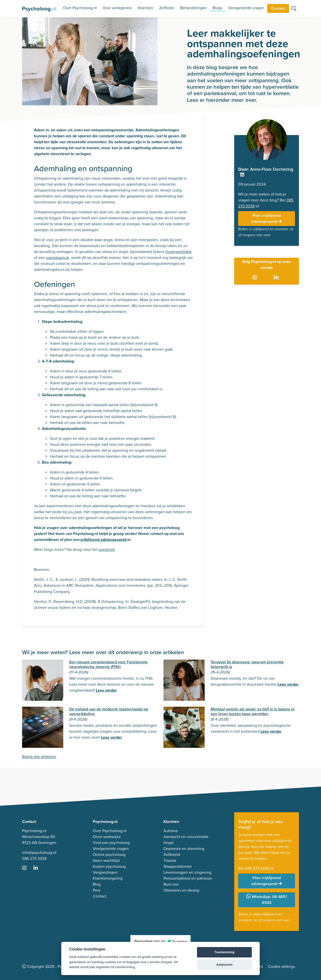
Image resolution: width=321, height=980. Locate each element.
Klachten (146, 8)
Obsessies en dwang (181, 890)
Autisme (171, 831)
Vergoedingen (105, 872)
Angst (169, 843)
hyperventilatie (178, 252)
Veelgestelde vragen (246, 8)
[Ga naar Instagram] (256, 278)
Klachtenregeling (108, 878)
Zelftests (167, 8)
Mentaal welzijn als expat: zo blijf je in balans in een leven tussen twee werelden (253, 711)
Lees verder (106, 690)
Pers (96, 890)
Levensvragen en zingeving (187, 872)
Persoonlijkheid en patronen (188, 878)
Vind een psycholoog (111, 843)
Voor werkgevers (117, 8)
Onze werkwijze (107, 837)
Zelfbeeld (172, 854)
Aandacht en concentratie (186, 837)
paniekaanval (58, 258)
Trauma (170, 860)
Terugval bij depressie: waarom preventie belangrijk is (247, 664)
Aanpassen (224, 965)
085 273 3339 (34, 858)
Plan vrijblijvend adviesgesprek (267, 218)
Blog (97, 884)
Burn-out (171, 884)
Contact (278, 8)
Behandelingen (193, 8)
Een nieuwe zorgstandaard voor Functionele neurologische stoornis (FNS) (108, 664)
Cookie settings (281, 966)
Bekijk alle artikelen (39, 757)
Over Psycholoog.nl (80, 8)
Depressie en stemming (184, 849)
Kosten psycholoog (109, 866)
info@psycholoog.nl (39, 853)
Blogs (217, 8)
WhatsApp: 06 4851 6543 (267, 900)
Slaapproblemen (178, 866)
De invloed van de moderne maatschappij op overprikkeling (109, 711)
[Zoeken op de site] (294, 9)
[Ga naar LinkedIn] (277, 278)
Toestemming (224, 952)
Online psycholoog (109, 854)
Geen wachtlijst (106, 860)
